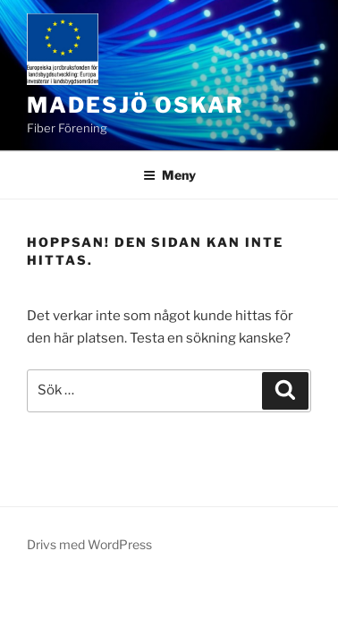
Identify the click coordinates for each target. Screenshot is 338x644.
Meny (169, 175)
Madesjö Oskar (135, 105)
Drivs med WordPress (89, 544)
